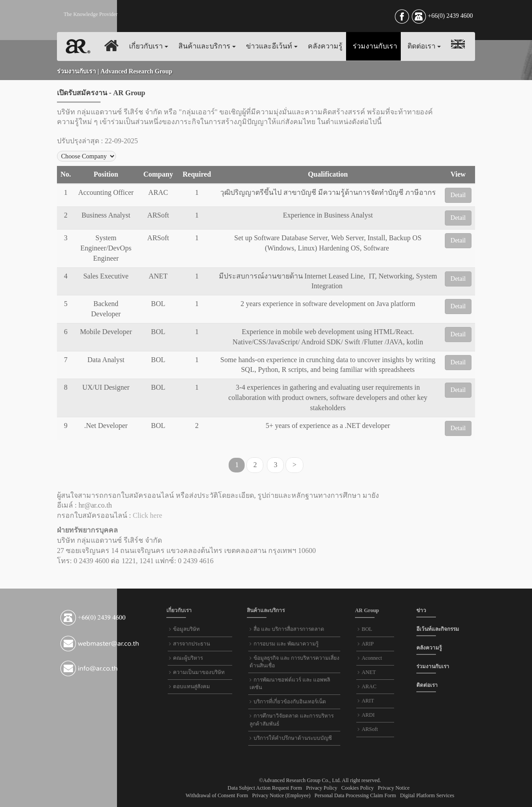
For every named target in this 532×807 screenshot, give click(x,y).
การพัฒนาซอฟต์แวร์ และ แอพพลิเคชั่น (290, 684)
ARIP (368, 644)
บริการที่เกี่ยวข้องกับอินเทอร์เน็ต (290, 702)
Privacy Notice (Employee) (281, 795)
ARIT (368, 701)
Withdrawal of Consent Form (218, 795)
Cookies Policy (357, 788)
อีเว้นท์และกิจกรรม (438, 629)
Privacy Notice (394, 788)
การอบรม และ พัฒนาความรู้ (286, 644)
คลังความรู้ (325, 46)
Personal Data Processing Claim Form (355, 795)
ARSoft (370, 729)
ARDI (368, 715)
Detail (458, 195)
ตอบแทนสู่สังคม (191, 686)
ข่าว (421, 610)
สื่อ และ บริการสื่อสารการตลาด (289, 629)
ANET (369, 672)
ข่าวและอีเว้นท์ (272, 46)
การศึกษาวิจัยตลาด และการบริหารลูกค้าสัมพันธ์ (292, 720)
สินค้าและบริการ (207, 46)
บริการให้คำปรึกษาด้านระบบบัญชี (293, 738)
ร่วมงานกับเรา (375, 46)
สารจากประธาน (191, 644)
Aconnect (372, 658)
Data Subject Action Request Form (266, 788)
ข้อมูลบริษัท (186, 629)
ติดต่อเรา (424, 46)
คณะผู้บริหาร (188, 658)
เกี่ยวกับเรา (149, 46)
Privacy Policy (322, 788)
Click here (147, 515)
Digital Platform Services (427, 795)
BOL (367, 629)
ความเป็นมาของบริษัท (199, 672)
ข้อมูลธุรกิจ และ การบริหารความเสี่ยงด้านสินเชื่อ (294, 662)
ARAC (369, 686)
